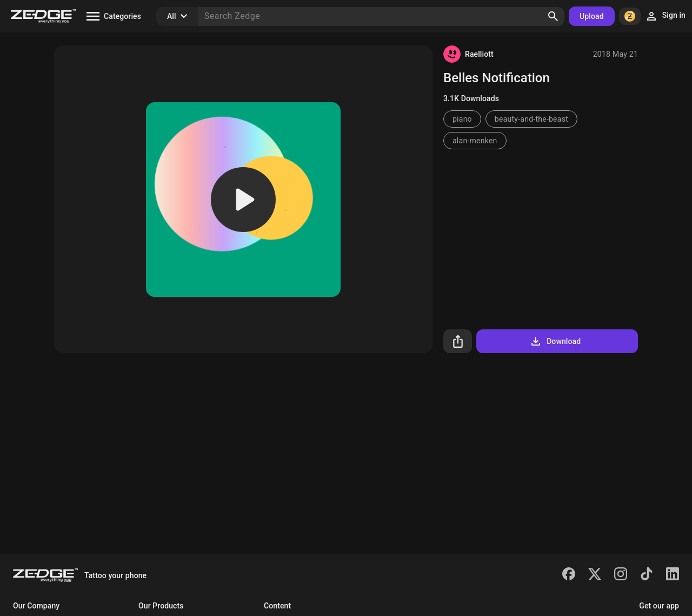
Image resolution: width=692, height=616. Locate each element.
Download (555, 341)
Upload (592, 16)
